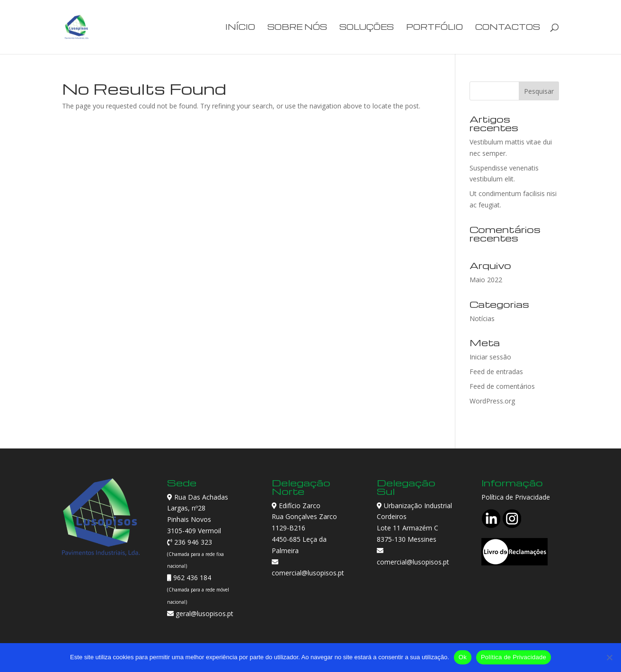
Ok (463, 657)
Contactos (508, 28)
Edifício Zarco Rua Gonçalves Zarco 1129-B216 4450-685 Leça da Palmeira (304, 528)
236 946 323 (192, 542)
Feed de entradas (496, 372)
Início (240, 28)
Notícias (482, 318)
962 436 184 (191, 578)
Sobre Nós (297, 28)
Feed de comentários (502, 386)
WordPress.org (492, 401)
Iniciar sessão (490, 357)
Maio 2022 (486, 280)
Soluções (367, 28)
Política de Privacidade (516, 497)
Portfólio (435, 28)
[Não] (609, 657)
